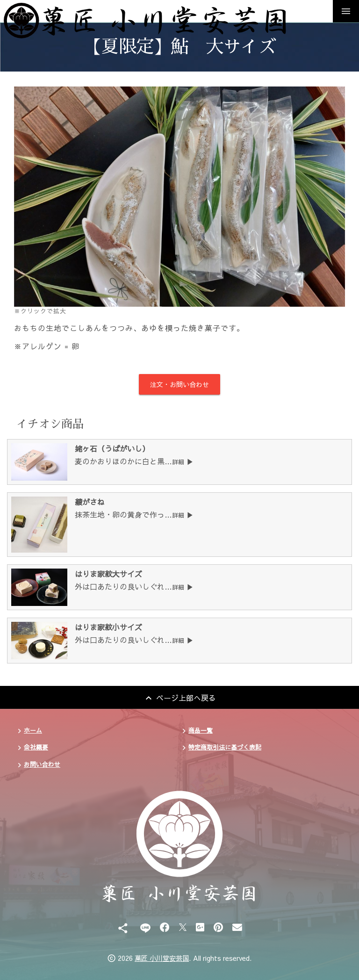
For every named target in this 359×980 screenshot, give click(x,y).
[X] (183, 927)
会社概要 (36, 747)
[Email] (237, 927)
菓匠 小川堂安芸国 (162, 958)
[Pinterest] (218, 927)
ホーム (33, 730)
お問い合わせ (42, 764)
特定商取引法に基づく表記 (225, 747)
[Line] (145, 927)
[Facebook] (165, 927)
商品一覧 (201, 730)
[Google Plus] (200, 927)
